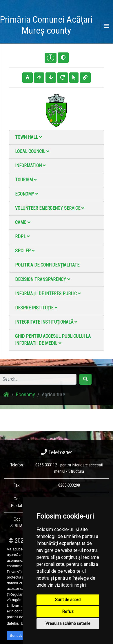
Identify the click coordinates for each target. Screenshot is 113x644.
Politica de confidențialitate (47, 265)
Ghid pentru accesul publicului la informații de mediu (53, 340)
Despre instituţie (36, 308)
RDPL (22, 237)
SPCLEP (25, 251)
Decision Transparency (43, 279)
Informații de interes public (48, 294)
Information (30, 166)
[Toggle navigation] (107, 26)
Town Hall (29, 137)
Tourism (26, 180)
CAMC (23, 222)
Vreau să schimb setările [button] (68, 623)
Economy (27, 194)
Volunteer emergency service (50, 208)
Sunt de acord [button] (21, 635)
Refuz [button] (68, 612)
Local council (32, 151)
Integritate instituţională (46, 322)
